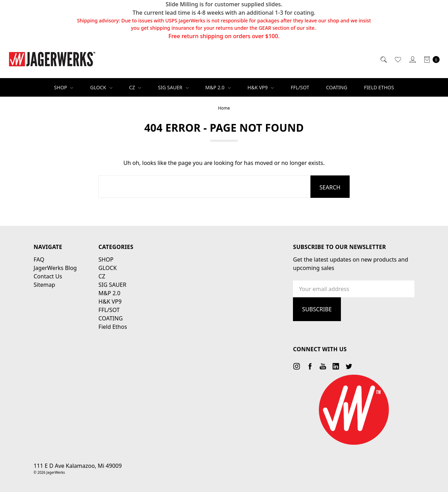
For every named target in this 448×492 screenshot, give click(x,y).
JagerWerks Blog (55, 268)
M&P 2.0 (218, 87)
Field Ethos (379, 87)
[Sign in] (412, 59)
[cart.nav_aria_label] (430, 59)
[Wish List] (397, 59)
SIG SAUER (173, 87)
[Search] (383, 59)
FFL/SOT (300, 87)
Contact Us (48, 276)
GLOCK (101, 87)
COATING (337, 87)
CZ (135, 87)
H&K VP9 (261, 87)
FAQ (39, 259)
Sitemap (44, 285)
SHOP (64, 87)
